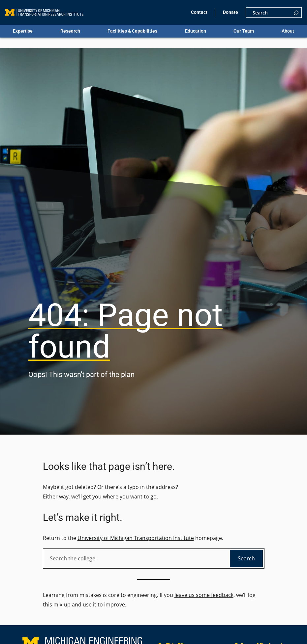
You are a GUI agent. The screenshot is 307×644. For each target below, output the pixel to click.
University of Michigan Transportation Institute (136, 538)
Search (246, 558)
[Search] (296, 13)
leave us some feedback (204, 595)
